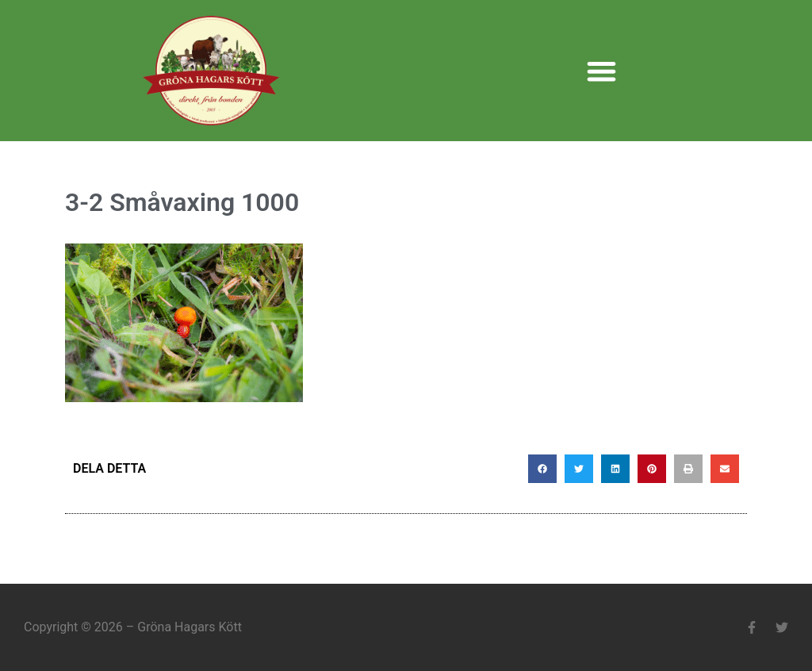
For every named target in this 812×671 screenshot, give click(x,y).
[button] (601, 71)
